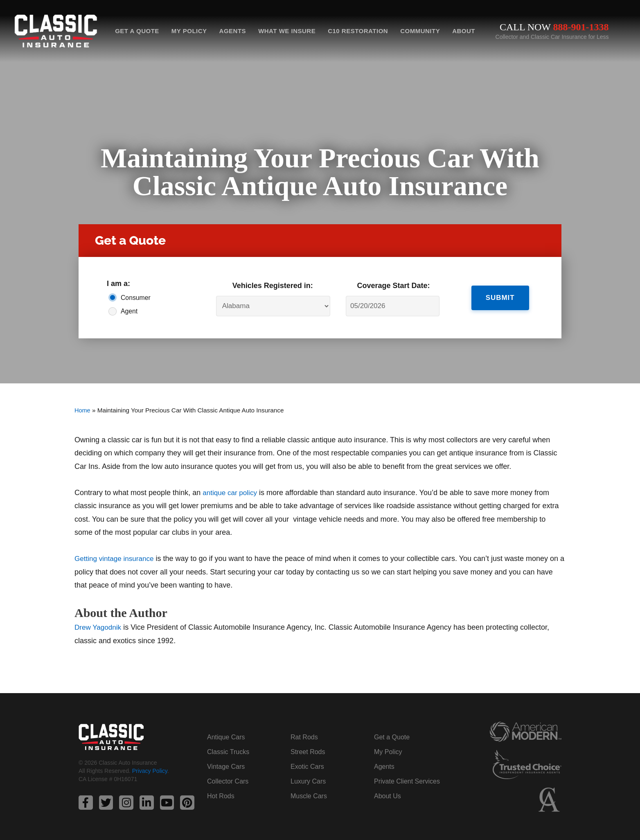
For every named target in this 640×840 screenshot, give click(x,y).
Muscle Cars (309, 796)
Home (83, 410)
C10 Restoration (358, 31)
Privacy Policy (150, 771)
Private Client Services (407, 781)
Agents (233, 31)
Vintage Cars (226, 766)
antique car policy (231, 493)
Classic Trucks (228, 751)
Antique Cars (226, 737)
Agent (129, 311)
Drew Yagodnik (99, 627)
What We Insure (287, 31)
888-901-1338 (581, 27)
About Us (388, 796)
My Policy (189, 31)
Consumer (136, 298)
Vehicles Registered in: (273, 286)
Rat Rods (304, 737)
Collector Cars (228, 781)
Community (420, 31)
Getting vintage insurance (116, 558)
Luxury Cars (308, 781)
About (464, 31)
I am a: (118, 284)
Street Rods (308, 751)
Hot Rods (221, 796)
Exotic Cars (307, 766)
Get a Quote (137, 31)
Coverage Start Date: (394, 286)
